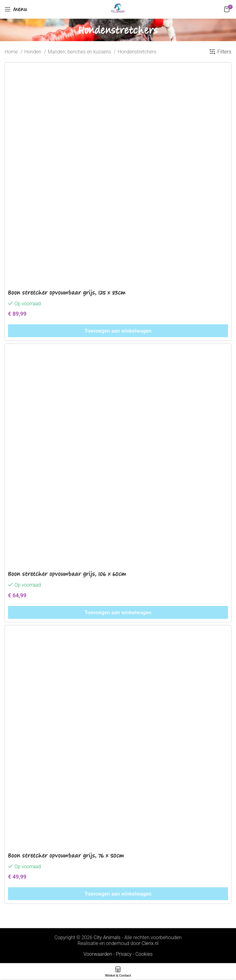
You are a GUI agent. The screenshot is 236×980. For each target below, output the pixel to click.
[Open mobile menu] (16, 9)
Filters (224, 52)
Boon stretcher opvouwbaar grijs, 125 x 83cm (67, 292)
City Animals (107, 937)
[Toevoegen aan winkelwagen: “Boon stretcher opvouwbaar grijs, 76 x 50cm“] (118, 894)
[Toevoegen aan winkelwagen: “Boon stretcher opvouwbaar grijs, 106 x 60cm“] (118, 612)
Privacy (124, 954)
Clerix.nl (150, 943)
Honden (33, 52)
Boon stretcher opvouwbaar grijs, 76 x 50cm (66, 855)
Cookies (144, 954)
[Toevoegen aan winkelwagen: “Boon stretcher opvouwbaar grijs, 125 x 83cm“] (118, 331)
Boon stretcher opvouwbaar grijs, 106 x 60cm (67, 574)
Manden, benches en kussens (80, 52)
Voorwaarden (98, 954)
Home (12, 52)
